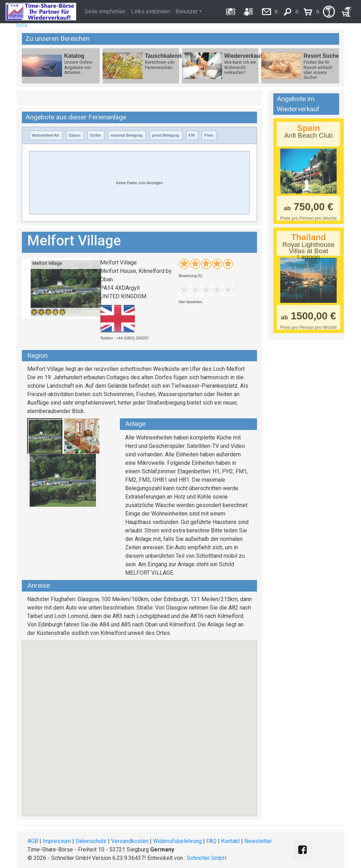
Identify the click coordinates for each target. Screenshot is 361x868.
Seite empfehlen (105, 11)
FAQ (211, 841)
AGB (33, 841)
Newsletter (258, 841)
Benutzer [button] (187, 11)
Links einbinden (151, 11)
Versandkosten (130, 841)
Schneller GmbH (207, 858)
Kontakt (230, 841)
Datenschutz (91, 841)
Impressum (57, 841)
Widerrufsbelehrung (177, 841)
